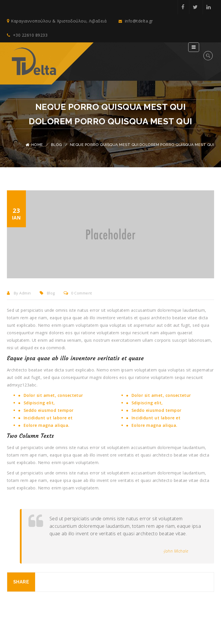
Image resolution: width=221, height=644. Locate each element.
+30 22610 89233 (27, 35)
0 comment (78, 293)
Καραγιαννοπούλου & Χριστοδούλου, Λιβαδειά (57, 21)
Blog (57, 145)
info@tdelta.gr (136, 21)
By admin (19, 293)
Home (37, 145)
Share (21, 582)
